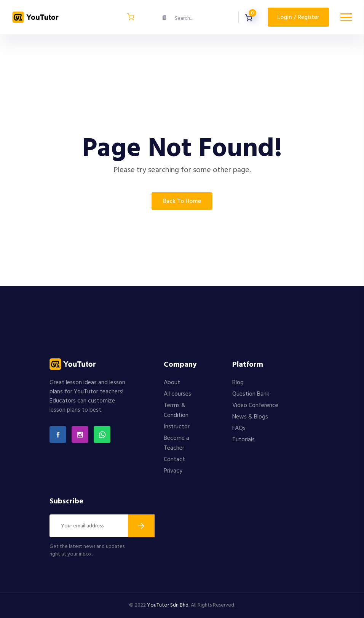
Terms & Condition (176, 410)
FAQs (239, 428)
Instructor (177, 427)
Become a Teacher (176, 443)
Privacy (173, 471)
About (172, 383)
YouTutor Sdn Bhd (168, 605)
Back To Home (182, 201)
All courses (177, 394)
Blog (238, 383)
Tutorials (243, 440)
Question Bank (251, 394)
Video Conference (255, 406)
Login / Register (298, 18)
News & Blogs (250, 417)
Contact (174, 460)
